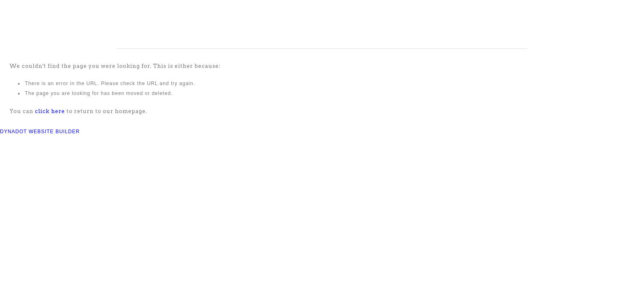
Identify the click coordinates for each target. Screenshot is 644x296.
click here (50, 111)
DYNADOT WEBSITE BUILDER (40, 132)
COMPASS (52, 24)
